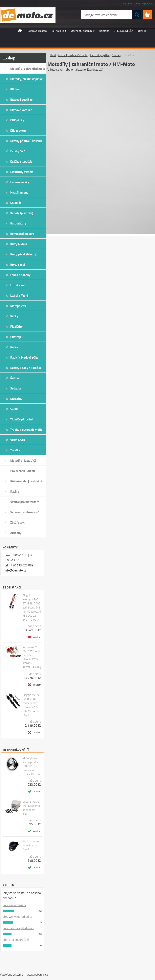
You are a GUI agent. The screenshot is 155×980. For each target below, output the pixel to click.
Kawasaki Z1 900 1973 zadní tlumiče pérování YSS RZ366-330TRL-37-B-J (32, 657)
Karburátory (18, 223)
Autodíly (16, 533)
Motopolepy (18, 306)
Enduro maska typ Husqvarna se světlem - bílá (31, 808)
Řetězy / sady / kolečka (26, 368)
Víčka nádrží (18, 440)
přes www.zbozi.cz (14, 905)
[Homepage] (20, 31)
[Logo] (28, 15)
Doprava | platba (37, 31)
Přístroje (16, 337)
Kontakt (104, 31)
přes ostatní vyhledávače (18, 928)
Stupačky (16, 399)
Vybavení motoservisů (25, 512)
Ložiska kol (17, 285)
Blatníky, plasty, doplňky (26, 79)
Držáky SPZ (18, 151)
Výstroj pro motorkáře (25, 502)
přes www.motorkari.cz (17, 917)
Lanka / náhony (20, 275)
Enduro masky (20, 182)
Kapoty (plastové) (22, 213)
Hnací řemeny (19, 192)
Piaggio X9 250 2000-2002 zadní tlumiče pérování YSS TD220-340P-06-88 (31, 705)
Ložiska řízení (19, 296)
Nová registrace (144, 4)
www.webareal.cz (37, 974)
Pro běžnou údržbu (23, 471)
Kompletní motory (22, 234)
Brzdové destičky (21, 100)
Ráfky (14, 347)
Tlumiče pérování (21, 419)
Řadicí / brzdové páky (24, 357)
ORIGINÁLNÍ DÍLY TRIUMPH (130, 31)
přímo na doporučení (16, 940)
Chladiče (16, 203)
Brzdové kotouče (21, 110)
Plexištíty (16, 326)
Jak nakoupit (59, 31)
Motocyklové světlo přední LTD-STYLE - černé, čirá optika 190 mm (31, 766)
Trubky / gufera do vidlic (26, 430)
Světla (14, 409)
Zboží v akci (18, 522)
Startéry (116, 55)
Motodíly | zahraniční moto (28, 69)
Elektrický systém (22, 172)
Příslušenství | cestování (26, 481)
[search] (137, 15)
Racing (15, 492)
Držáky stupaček (21, 161)
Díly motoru (18, 131)
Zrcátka (15, 450)
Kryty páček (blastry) (24, 254)
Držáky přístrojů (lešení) (26, 141)
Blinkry (15, 89)
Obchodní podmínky (83, 31)
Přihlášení (127, 4)
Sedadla (16, 388)
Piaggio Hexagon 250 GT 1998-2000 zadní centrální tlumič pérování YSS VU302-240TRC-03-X (31, 607)
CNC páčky (17, 120)
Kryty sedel (18, 265)
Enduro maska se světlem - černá (31, 845)
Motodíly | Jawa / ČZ (23, 461)
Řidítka (15, 378)
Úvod (53, 55)
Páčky (14, 316)
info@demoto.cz (15, 570)
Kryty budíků (19, 244)
